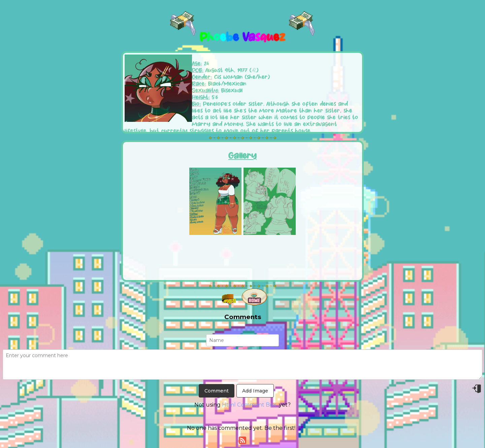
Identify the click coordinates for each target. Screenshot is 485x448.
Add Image (255, 391)
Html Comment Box (249, 405)
